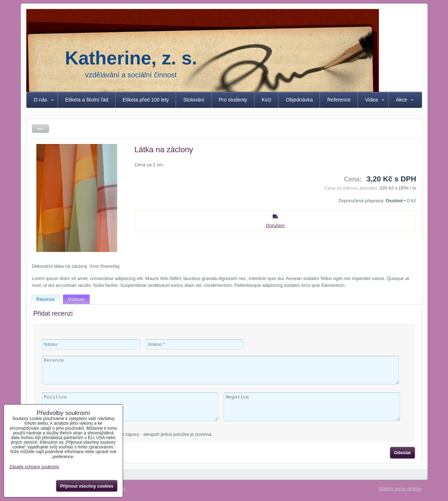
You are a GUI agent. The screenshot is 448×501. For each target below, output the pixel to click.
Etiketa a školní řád (87, 100)
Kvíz (266, 100)
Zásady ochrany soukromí (34, 467)
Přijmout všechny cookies (87, 486)
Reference (339, 100)
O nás (41, 100)
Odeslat (402, 453)
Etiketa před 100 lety (146, 100)
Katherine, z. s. (131, 58)
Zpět (40, 129)
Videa (371, 100)
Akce (401, 100)
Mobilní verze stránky (400, 489)
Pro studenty (233, 100)
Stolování (194, 100)
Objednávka (299, 100)
